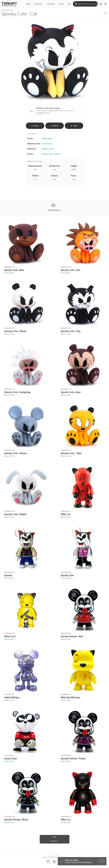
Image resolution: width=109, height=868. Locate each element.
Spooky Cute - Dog (71, 331)
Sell (69, 4)
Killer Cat (66, 514)
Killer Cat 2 (10, 636)
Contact (51, 857)
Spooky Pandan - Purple (73, 758)
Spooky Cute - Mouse (16, 453)
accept (102, 861)
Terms (57, 857)
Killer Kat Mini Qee (71, 697)
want (55, 126)
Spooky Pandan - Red (72, 636)
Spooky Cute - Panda (15, 331)
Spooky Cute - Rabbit (15, 514)
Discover (39, 4)
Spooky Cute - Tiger (71, 453)
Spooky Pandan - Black (16, 820)
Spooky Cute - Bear (14, 270)
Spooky (8, 575)
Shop (28, 4)
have (35, 126)
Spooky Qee (67, 575)
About (45, 857)
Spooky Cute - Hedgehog (17, 392)
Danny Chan (9, 273)
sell (74, 126)
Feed (61, 4)
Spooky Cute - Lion (71, 270)
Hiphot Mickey (12, 697)
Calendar (51, 4)
